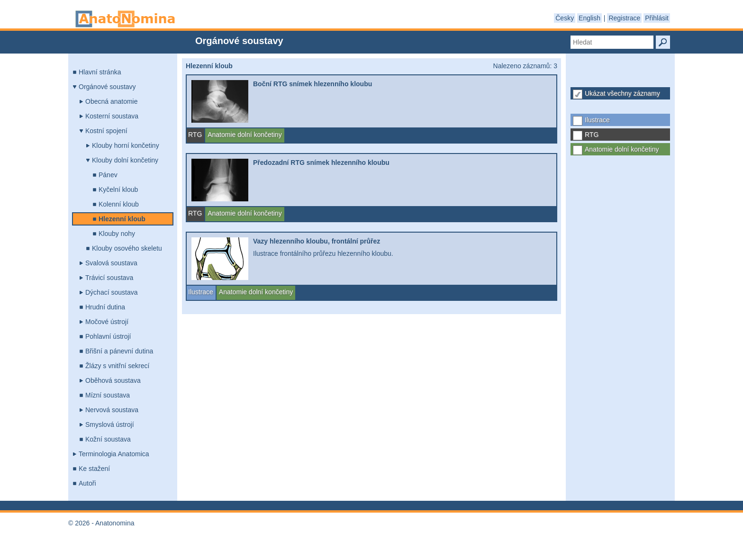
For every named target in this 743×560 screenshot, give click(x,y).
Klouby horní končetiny (126, 145)
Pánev (108, 175)
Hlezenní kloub (122, 219)
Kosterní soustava (112, 116)
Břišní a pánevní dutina (119, 351)
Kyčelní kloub (118, 190)
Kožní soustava (108, 439)
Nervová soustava (112, 410)
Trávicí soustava (109, 278)
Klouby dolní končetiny (125, 160)
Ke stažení (94, 469)
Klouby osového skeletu (127, 248)
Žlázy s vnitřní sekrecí (117, 366)
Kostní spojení (106, 131)
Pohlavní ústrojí (108, 336)
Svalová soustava (111, 263)
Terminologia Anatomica (114, 454)
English (589, 18)
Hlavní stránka (100, 72)
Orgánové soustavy (107, 87)
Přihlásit (657, 18)
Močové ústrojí (107, 322)
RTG (592, 135)
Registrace (624, 18)
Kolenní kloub (119, 204)
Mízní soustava (108, 395)
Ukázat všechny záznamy (622, 93)
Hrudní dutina (105, 307)
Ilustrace (597, 120)
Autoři (87, 483)
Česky (565, 18)
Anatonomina (125, 19)
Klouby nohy (117, 234)
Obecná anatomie (112, 101)
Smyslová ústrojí (110, 425)
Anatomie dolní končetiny (622, 149)
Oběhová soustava (113, 380)
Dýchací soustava (112, 292)
